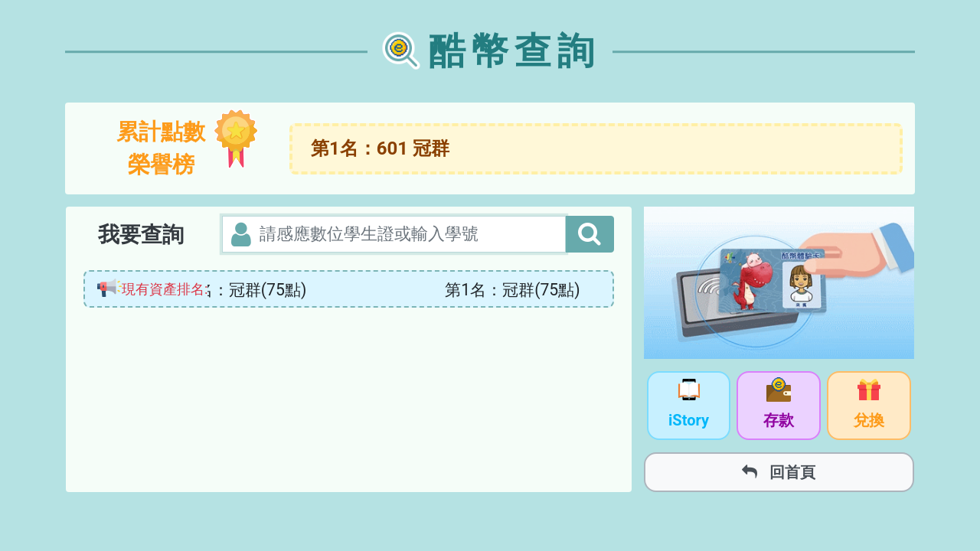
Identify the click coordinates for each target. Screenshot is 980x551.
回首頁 (779, 472)
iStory (689, 406)
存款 (779, 406)
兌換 (869, 406)
